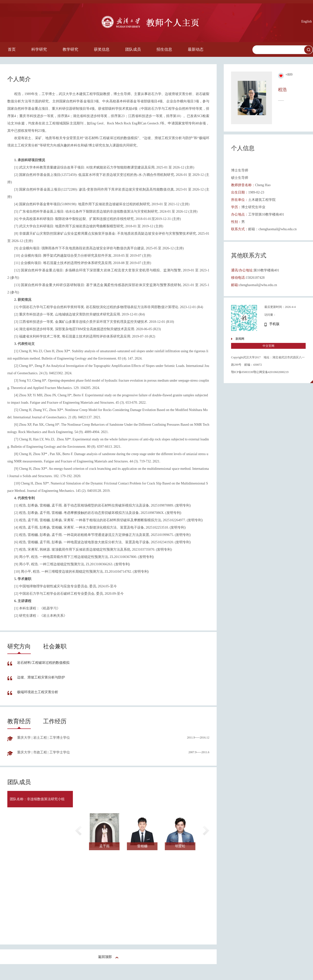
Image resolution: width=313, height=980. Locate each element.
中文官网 (268, 346)
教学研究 (70, 49)
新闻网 (240, 339)
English (307, 21)
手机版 (274, 324)
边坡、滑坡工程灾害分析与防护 (41, 677)
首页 (12, 49)
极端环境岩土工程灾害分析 (38, 692)
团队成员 (133, 49)
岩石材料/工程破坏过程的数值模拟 (43, 663)
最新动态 (196, 49)
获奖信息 (102, 49)
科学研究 (39, 49)
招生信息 (164, 49)
